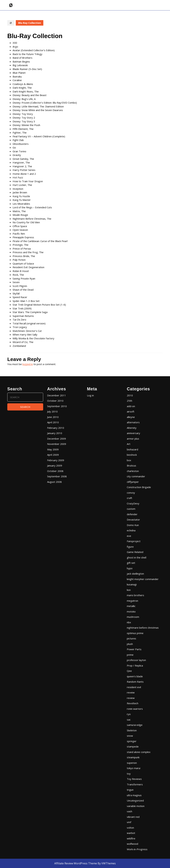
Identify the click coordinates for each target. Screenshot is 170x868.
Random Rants (135, 682)
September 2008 (57, 476)
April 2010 (53, 422)
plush (130, 644)
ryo (129, 714)
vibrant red (133, 817)
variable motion (136, 806)
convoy (131, 493)
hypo (130, 568)
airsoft (131, 411)
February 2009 (56, 460)
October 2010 (55, 401)
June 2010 (53, 417)
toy (129, 774)
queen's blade (135, 676)
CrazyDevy (133, 503)
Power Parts (134, 649)
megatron (132, 601)
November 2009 (57, 444)
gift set (131, 563)
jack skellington (135, 574)
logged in (28, 364)
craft (129, 498)
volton (130, 828)
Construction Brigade (139, 487)
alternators (133, 422)
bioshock (132, 455)
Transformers (135, 784)
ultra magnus (134, 795)
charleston (133, 471)
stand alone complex (139, 752)
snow (130, 736)
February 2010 (56, 428)
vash (129, 811)
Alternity (132, 428)
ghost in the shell (137, 557)
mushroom (133, 617)
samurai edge (135, 725)
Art (129, 444)
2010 (130, 395)
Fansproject (134, 541)
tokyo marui (134, 768)
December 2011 (57, 395)
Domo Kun (133, 525)
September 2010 (57, 406)
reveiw (131, 692)
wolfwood (132, 844)
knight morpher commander (143, 579)
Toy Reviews (134, 779)
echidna (131, 530)
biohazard (132, 449)
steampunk (133, 757)
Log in (90, 395)
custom (131, 509)
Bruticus (131, 466)
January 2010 (55, 433)
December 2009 (57, 439)
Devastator (133, 520)
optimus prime (135, 633)
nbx (129, 622)
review (131, 698)
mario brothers (135, 595)
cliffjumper (133, 482)
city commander (136, 476)
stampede (133, 746)
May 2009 (53, 449)
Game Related (135, 552)
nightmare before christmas (143, 628)
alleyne (131, 417)
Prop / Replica (135, 666)
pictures (131, 638)
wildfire (131, 838)
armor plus (133, 439)
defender (132, 514)
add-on (131, 406)
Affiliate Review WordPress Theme (76, 863)
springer (132, 741)
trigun (130, 790)
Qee (129, 671)
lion (129, 590)
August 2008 (54, 482)
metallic (131, 606)
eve (129, 536)
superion (132, 763)
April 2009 (53, 455)
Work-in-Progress (137, 849)
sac (129, 720)
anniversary (133, 433)
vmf (129, 822)
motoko (131, 611)
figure (130, 547)
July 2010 (52, 411)
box (129, 460)
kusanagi (132, 584)
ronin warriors (135, 709)
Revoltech (133, 703)
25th (129, 401)
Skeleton (132, 730)
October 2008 (55, 471)
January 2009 (55, 466)
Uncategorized (135, 801)
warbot (131, 833)
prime (130, 655)
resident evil (134, 687)
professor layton (136, 660)
